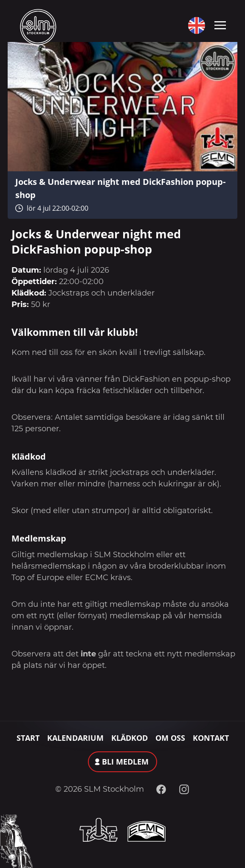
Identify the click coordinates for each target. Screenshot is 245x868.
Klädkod (130, 738)
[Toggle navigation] (220, 25)
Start (28, 738)
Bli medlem (125, 762)
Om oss (170, 738)
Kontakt (211, 738)
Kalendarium (75, 738)
